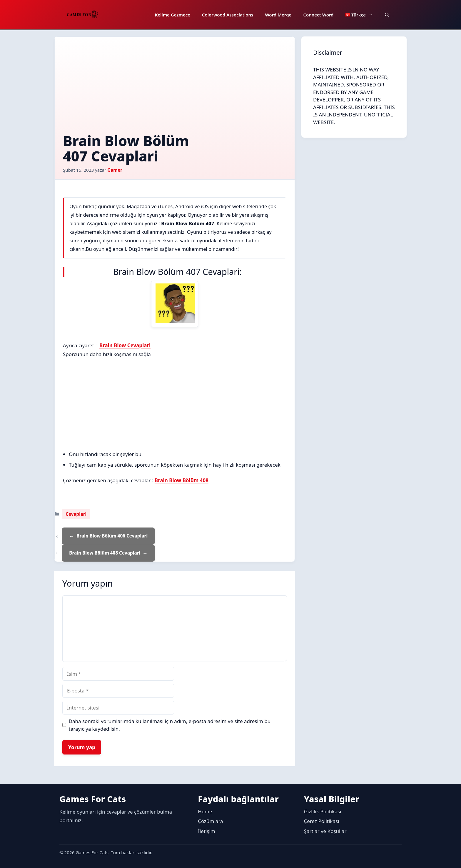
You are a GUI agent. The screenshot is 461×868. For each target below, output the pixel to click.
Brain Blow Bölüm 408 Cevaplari (105, 553)
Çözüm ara (210, 821)
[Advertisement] (175, 89)
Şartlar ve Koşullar (325, 831)
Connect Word (318, 15)
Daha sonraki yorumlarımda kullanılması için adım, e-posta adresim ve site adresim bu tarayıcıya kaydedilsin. (170, 725)
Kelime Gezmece (173, 15)
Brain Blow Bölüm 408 (182, 480)
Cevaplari (76, 514)
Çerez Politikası (322, 821)
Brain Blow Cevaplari (125, 345)
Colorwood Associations (228, 15)
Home (205, 811)
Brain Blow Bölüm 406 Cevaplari (112, 536)
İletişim (207, 831)
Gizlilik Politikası (323, 811)
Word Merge (278, 15)
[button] (387, 15)
